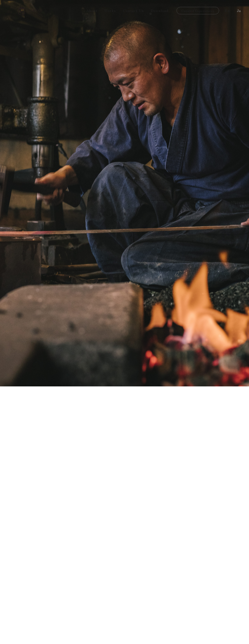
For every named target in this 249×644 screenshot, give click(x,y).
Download (160, 10)
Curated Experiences (198, 10)
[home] (30, 10)
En (227, 10)
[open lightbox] (49, 621)
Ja (239, 10)
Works (110, 10)
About (92, 10)
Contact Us (133, 10)
